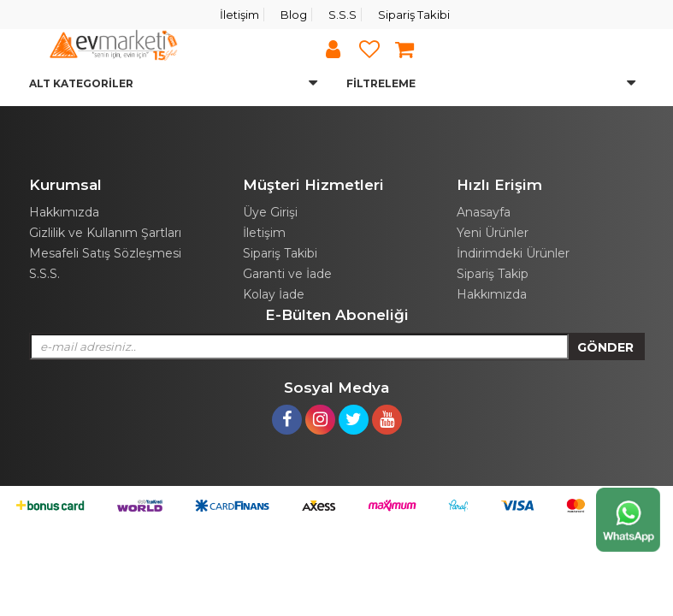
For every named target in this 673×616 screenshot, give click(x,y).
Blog (294, 15)
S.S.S (342, 15)
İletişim (239, 15)
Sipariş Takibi (414, 15)
